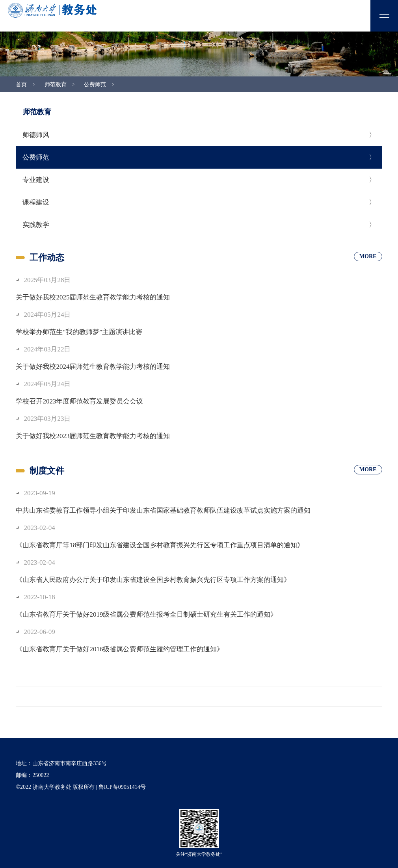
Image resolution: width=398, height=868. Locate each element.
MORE (368, 256)
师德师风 (36, 135)
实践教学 (36, 225)
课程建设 (36, 202)
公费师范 (95, 85)
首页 (21, 85)
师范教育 (56, 85)
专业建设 (36, 180)
